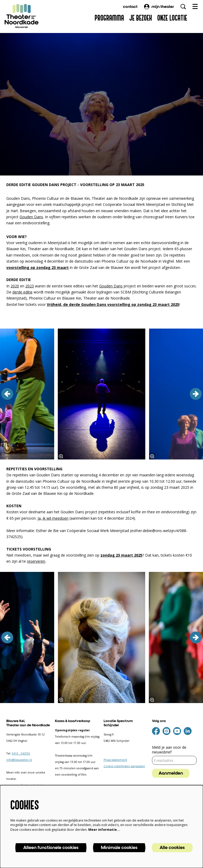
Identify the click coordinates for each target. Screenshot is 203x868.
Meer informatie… (104, 830)
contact (130, 7)
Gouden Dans (31, 217)
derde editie (22, 292)
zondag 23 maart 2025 (121, 555)
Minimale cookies (119, 848)
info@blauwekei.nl (19, 760)
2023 (30, 286)
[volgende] (196, 394)
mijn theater (159, 7)
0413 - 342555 (21, 753)
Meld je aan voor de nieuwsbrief (169, 750)
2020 (15, 286)
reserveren (36, 561)
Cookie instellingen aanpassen (124, 766)
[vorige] (7, 394)
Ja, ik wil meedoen (53, 518)
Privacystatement (115, 760)
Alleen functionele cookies (51, 848)
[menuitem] (109, 18)
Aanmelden (171, 773)
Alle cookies (172, 848)
